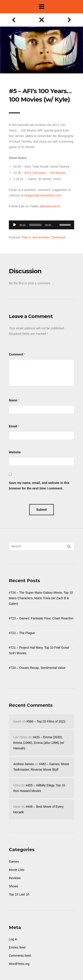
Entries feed (17, 947)
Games (14, 862)
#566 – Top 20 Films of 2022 (46, 721)
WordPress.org (19, 964)
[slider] (35, 225)
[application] (41, 224)
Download (58, 237)
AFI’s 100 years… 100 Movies (45, 173)
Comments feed (20, 956)
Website (15, 452)
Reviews (15, 878)
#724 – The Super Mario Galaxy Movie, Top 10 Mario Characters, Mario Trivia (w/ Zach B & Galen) (41, 598)
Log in (13, 939)
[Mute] (56, 218)
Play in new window (35, 237)
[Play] (15, 225)
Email (13, 426)
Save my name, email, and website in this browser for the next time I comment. (39, 486)
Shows (14, 886)
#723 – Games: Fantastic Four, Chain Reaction (41, 618)
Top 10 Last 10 (19, 894)
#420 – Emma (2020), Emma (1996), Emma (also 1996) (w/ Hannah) (39, 743)
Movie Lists (17, 870)
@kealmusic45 (50, 206)
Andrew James (24, 764)
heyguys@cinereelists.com (43, 195)
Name (13, 400)
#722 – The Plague (22, 633)
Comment (16, 354)
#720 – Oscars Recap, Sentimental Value (37, 668)
